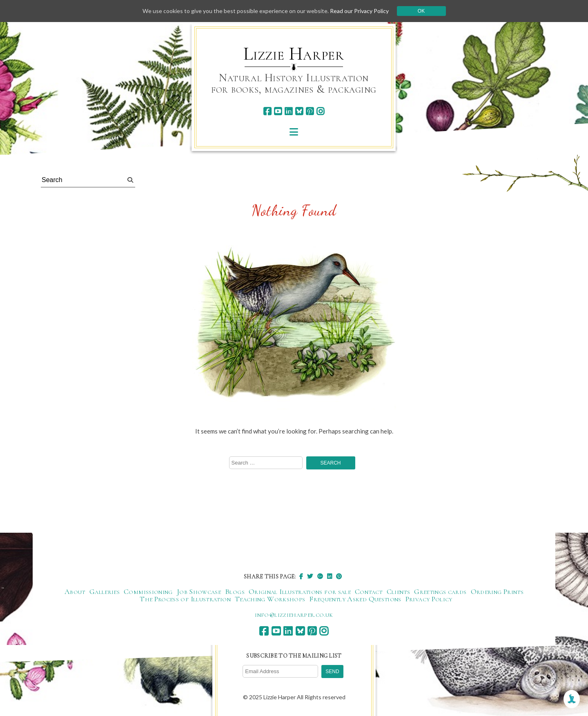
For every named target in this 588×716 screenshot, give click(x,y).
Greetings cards (440, 591)
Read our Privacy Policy (359, 11)
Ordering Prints (497, 591)
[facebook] (267, 111)
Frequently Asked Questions (355, 599)
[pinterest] (310, 111)
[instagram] (320, 111)
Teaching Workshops (270, 599)
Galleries (105, 591)
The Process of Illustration (185, 599)
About (75, 591)
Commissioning (148, 591)
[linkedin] (288, 111)
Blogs (235, 591)
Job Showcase (199, 591)
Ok (421, 11)
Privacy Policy (429, 599)
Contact (369, 591)
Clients (399, 591)
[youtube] (278, 111)
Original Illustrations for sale (300, 591)
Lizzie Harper (294, 54)
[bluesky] (299, 111)
